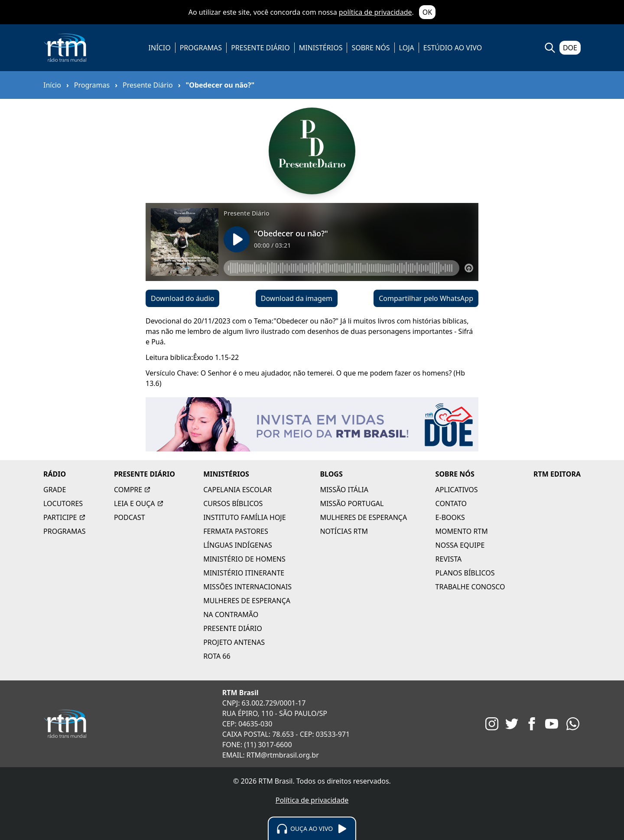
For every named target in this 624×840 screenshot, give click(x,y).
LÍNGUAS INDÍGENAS (238, 545)
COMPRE (132, 490)
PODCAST (130, 517)
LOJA (407, 48)
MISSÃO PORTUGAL (352, 503)
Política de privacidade (312, 800)
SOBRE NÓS (370, 48)
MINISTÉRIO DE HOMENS (244, 559)
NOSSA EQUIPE (460, 545)
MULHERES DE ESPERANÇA (247, 601)
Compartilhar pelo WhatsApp (426, 298)
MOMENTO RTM (462, 531)
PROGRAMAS (201, 48)
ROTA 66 (217, 656)
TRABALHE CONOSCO (470, 587)
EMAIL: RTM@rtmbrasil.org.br (271, 755)
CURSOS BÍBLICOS (233, 503)
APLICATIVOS (457, 490)
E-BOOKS (450, 517)
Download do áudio (182, 298)
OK (427, 12)
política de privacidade (375, 12)
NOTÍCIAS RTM (344, 531)
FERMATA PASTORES (236, 531)
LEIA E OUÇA (139, 503)
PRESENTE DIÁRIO (260, 48)
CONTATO (451, 503)
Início (52, 85)
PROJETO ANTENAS (234, 642)
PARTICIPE (65, 517)
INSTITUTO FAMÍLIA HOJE (244, 517)
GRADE (55, 490)
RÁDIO (55, 474)
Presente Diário (148, 85)
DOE (570, 48)
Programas (92, 85)
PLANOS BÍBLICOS (465, 573)
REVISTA (449, 559)
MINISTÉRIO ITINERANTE (244, 573)
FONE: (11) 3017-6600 (257, 745)
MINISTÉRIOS (321, 48)
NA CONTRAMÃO (231, 614)
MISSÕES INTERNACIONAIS (247, 587)
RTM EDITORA (557, 474)
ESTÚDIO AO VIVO (453, 48)
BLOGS (331, 474)
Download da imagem (297, 298)
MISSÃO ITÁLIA (344, 490)
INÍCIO (160, 48)
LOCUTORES (63, 503)
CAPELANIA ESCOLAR (237, 490)
